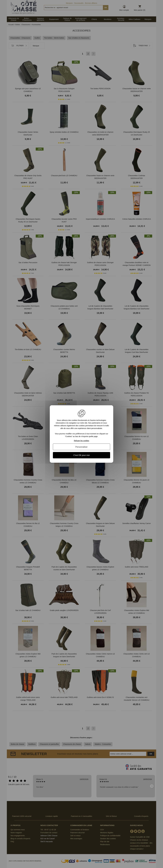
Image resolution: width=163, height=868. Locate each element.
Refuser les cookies (81, 441)
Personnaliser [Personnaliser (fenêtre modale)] (81, 447)
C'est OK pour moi (81, 455)
